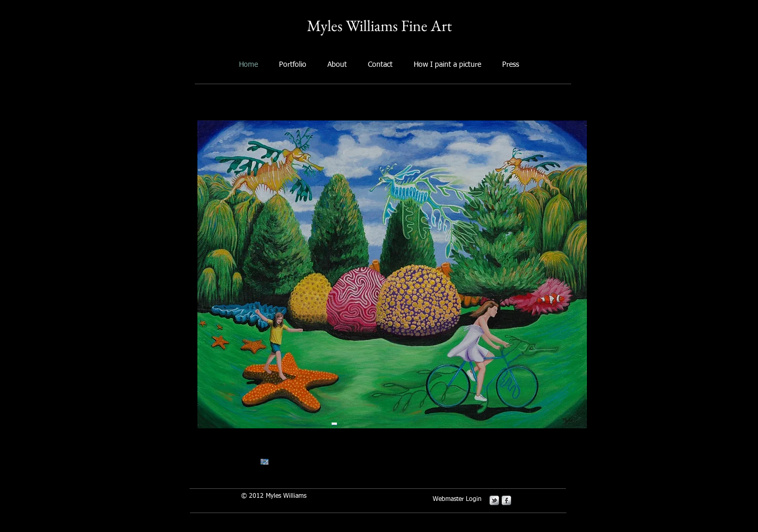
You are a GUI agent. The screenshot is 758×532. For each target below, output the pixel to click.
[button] (392, 274)
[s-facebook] (506, 500)
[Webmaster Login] (457, 500)
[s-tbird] (494, 500)
